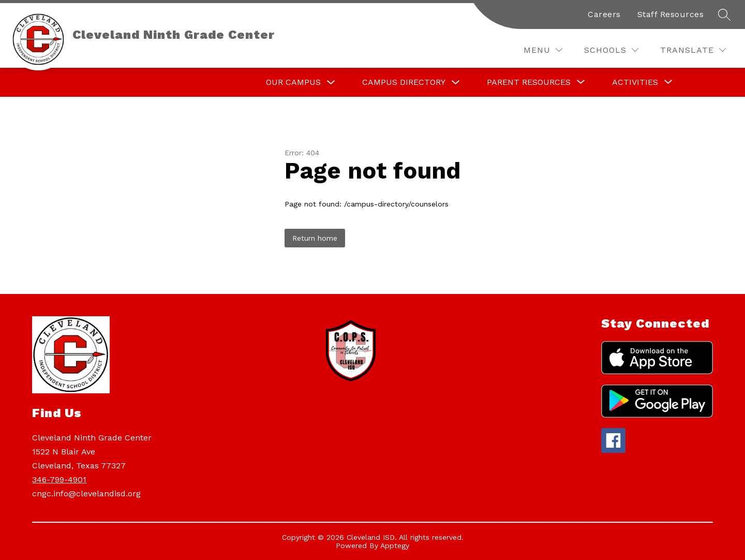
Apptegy (395, 546)
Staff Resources (671, 14)
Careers (604, 14)
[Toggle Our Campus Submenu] (331, 83)
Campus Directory (404, 82)
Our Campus (293, 82)
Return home (315, 238)
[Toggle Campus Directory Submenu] (456, 83)
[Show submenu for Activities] (635, 82)
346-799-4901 (59, 480)
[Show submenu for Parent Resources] (529, 82)
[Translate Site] (693, 50)
